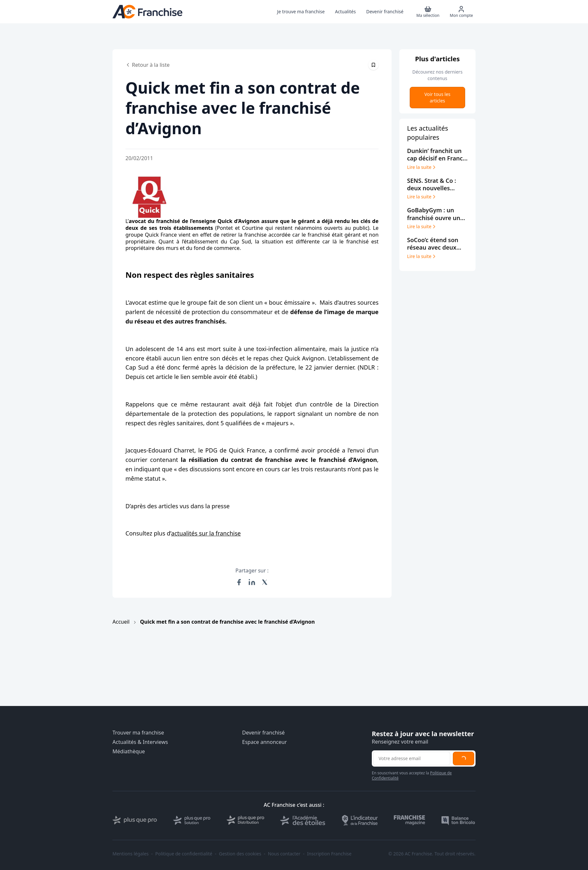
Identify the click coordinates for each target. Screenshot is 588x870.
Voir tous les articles (437, 97)
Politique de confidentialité (184, 854)
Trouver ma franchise (138, 733)
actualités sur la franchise (206, 533)
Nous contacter (284, 854)
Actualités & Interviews (140, 742)
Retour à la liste (147, 65)
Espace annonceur (265, 742)
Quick (152, 235)
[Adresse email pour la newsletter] (412, 758)
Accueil (121, 622)
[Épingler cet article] (373, 65)
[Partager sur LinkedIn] (252, 582)
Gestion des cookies (240, 854)
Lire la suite (422, 167)
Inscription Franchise (329, 854)
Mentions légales (131, 854)
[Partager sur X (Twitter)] (265, 582)
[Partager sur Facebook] (239, 582)
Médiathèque (129, 752)
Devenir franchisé (263, 733)
